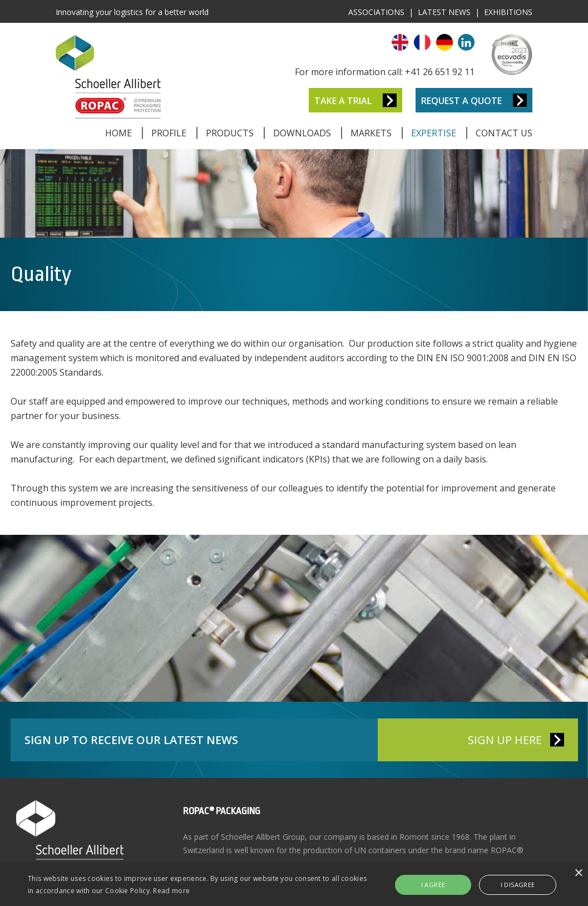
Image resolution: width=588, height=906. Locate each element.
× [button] (578, 873)
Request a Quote (461, 101)
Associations (376, 12)
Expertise (434, 133)
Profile (169, 133)
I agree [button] (433, 885)
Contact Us (504, 133)
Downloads (302, 133)
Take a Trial (343, 101)
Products (230, 133)
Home (118, 133)
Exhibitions (508, 12)
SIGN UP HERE (505, 740)
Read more (171, 891)
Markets (371, 133)
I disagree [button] (518, 885)
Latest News (444, 12)
